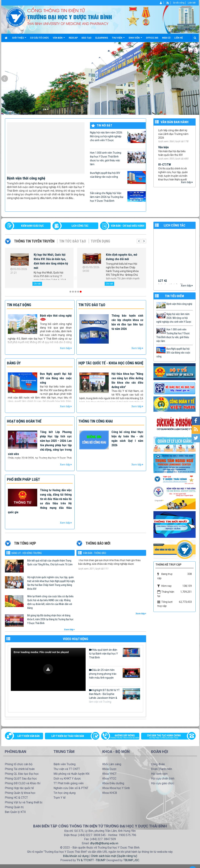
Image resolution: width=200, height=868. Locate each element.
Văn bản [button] (59, 39)
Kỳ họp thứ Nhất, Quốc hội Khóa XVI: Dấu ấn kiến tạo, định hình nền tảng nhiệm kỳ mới (51, 261)
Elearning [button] (102, 38)
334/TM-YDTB (87, 562)
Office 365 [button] (152, 38)
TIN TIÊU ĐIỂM (174, 296)
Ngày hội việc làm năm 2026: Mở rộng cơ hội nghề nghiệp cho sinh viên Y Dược (118, 137)
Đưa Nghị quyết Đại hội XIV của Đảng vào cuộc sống (118, 177)
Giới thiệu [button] (19, 39)
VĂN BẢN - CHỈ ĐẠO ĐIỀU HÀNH (128, 226)
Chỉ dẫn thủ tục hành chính (166, 737)
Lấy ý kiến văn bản (29, 736)
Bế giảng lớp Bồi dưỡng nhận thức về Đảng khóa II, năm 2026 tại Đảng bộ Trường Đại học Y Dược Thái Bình (50, 619)
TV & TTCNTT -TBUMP (91, 860)
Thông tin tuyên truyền (34, 241)
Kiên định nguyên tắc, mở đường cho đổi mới (122, 257)
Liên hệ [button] (179, 38)
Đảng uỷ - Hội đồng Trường (27, 553)
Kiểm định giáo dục (32, 226)
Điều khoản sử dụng (76, 856)
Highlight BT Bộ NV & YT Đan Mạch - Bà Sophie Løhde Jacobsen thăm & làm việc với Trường (115, 696)
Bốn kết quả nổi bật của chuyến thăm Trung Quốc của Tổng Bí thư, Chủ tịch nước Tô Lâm (50, 562)
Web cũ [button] (166, 38)
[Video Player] (48, 669)
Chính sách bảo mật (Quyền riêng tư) (114, 856)
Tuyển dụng (100, 241)
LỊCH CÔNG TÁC (80, 226)
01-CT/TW (165, 168)
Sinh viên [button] (135, 39)
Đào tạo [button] (87, 38)
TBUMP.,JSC (131, 860)
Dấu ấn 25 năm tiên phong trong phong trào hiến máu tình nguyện (115, 674)
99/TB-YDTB (166, 130)
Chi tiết (37, 284)
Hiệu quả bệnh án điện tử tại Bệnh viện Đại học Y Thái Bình (115, 653)
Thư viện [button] (118, 39)
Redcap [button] (73, 38)
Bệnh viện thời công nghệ (26, 178)
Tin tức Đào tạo (73, 241)
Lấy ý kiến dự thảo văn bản (68, 736)
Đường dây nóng (122, 737)
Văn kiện (163, 151)
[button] (48, 669)
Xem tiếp (187, 182)
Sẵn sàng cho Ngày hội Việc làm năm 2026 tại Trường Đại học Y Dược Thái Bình (118, 197)
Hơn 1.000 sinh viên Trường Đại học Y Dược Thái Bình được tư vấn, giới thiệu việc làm (118, 158)
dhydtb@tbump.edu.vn (104, 843)
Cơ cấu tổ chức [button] (40, 38)
